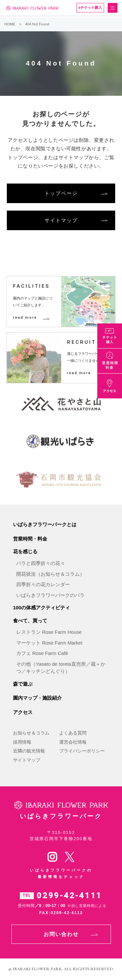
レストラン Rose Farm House (49, 632)
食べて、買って (30, 621)
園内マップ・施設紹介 (37, 698)
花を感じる (25, 551)
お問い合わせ (61, 934)
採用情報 (22, 742)
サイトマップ (61, 220)
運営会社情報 (73, 742)
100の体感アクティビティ (41, 608)
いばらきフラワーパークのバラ (50, 595)
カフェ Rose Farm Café (42, 653)
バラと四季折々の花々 (41, 563)
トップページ (61, 193)
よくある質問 (73, 733)
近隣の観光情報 (29, 751)
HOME (10, 24)
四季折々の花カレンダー (43, 584)
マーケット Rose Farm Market (49, 643)
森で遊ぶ (23, 684)
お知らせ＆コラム (31, 733)
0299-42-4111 (69, 896)
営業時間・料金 (30, 539)
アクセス (23, 712)
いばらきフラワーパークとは (45, 524)
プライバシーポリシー (82, 751)
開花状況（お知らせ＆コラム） (50, 574)
